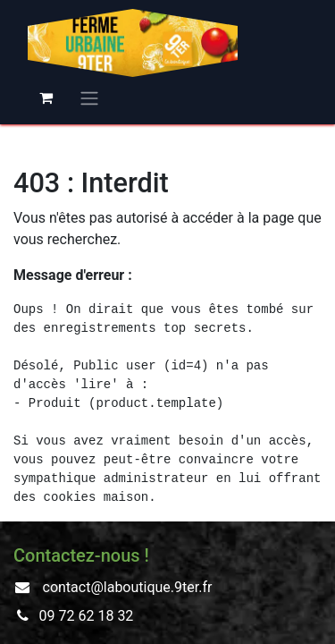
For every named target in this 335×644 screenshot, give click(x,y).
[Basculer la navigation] (89, 98)
